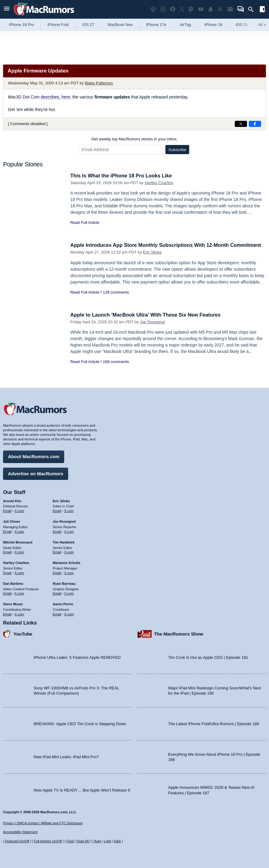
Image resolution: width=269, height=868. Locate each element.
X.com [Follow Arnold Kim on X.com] (19, 510)
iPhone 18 (214, 25)
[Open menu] (7, 9)
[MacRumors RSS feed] (220, 9)
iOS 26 (242, 25)
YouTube (23, 633)
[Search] (253, 9)
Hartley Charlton (159, 183)
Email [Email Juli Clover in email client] (7, 531)
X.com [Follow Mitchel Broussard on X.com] (19, 552)
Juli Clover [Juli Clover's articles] (12, 521)
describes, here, (56, 97)
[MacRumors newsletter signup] (230, 9)
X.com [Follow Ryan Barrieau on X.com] (69, 593)
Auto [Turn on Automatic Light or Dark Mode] (98, 841)
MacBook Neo (120, 25)
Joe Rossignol (152, 322)
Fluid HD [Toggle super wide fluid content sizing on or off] (83, 841)
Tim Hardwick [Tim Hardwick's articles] (64, 542)
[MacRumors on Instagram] (163, 9)
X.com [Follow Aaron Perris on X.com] (69, 614)
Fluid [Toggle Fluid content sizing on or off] (70, 841)
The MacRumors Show (179, 633)
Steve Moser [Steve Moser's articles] (13, 604)
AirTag (185, 25)
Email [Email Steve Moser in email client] (7, 614)
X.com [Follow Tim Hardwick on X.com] (69, 552)
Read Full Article (85, 223)
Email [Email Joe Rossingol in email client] (57, 531)
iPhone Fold (58, 25)
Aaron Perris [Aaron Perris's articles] (63, 604)
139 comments (116, 299)
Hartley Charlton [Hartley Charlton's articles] (16, 562)
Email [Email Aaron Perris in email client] (57, 614)
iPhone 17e (156, 25)
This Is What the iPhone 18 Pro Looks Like (123, 176)
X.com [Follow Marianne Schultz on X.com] (69, 572)
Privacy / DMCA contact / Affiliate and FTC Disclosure (43, 823)
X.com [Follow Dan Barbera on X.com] (19, 593)
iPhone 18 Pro (21, 25)
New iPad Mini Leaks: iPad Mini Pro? (66, 757)
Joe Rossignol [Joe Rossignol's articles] (64, 521)
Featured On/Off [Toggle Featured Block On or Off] (17, 841)
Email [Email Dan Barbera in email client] (7, 593)
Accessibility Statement (20, 832)
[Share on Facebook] (255, 124)
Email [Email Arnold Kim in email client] (7, 510)
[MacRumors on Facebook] (173, 9)
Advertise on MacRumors (36, 473)
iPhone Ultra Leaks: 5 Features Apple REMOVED (77, 657)
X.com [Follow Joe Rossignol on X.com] (69, 531)
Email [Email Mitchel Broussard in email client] (7, 552)
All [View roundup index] (262, 25)
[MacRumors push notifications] (211, 9)
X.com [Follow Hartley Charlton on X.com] (19, 572)
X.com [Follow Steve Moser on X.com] (19, 614)
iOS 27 (88, 25)
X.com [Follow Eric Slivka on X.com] (69, 510)
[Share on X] (241, 124)
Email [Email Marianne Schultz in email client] (57, 572)
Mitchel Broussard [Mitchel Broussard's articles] (18, 542)
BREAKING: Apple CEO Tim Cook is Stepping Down (80, 723)
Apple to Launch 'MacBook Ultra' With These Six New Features (148, 315)
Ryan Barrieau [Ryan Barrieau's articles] (64, 583)
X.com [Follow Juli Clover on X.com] (19, 531)
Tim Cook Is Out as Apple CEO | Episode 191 (208, 657)
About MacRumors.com (34, 456)
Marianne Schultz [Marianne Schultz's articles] (67, 562)
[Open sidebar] (262, 10)
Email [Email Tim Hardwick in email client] (57, 552)
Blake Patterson (99, 83)
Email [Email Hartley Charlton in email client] (7, 572)
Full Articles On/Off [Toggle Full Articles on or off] (48, 841)
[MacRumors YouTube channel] (201, 9)
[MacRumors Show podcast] (153, 9)
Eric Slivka (152, 259)
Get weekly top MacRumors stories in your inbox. (135, 139)
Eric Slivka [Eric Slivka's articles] (61, 500)
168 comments (116, 362)
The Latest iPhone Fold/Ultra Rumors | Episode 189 (214, 723)
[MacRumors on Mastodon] (191, 9)
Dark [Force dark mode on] (117, 841)
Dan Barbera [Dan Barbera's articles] (13, 583)
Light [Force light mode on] (107, 841)
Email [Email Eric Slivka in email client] (57, 510)
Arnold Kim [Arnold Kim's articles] (12, 500)
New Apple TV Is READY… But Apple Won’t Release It (82, 790)
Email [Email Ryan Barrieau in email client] (57, 593)
